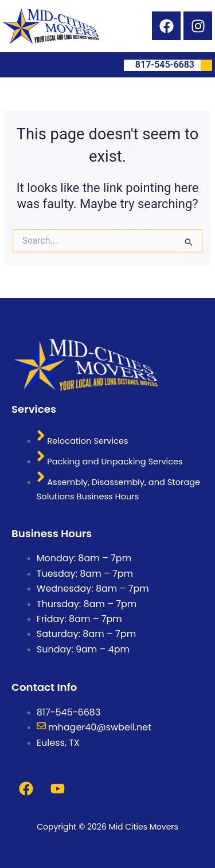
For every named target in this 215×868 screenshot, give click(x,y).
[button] (7, 65)
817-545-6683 (174, 65)
